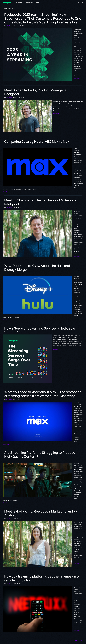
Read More (77, 78)
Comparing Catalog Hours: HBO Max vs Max (37, 141)
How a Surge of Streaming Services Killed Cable (40, 328)
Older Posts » (78, 640)
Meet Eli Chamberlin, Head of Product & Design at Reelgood (41, 202)
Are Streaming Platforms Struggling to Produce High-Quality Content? (40, 454)
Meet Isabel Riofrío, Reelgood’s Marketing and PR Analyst (41, 513)
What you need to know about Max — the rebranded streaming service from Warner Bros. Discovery (43, 394)
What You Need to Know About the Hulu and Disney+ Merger (37, 268)
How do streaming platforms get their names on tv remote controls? (42, 578)
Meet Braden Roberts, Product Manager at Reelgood (36, 92)
